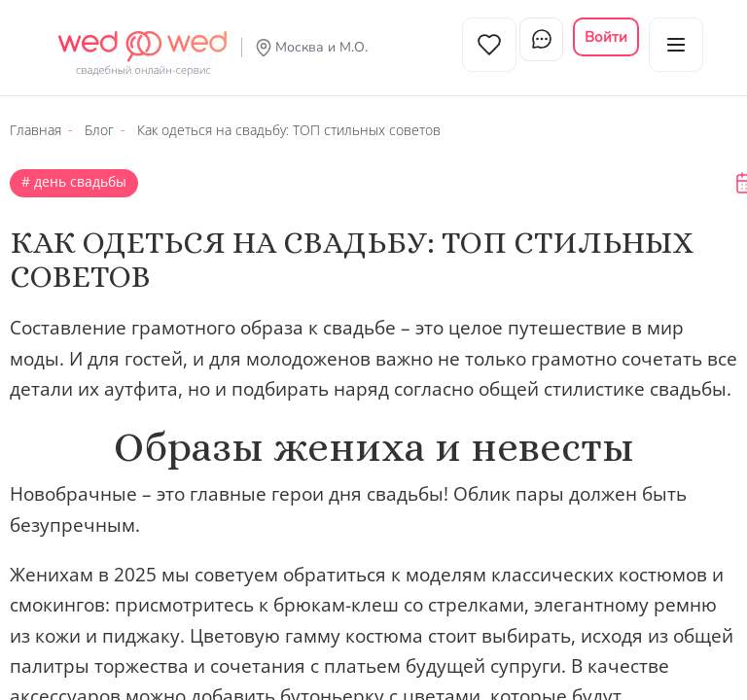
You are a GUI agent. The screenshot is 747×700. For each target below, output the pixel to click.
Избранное (472, 45)
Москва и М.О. (321, 47)
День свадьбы (78, 173)
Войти (606, 37)
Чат (536, 45)
